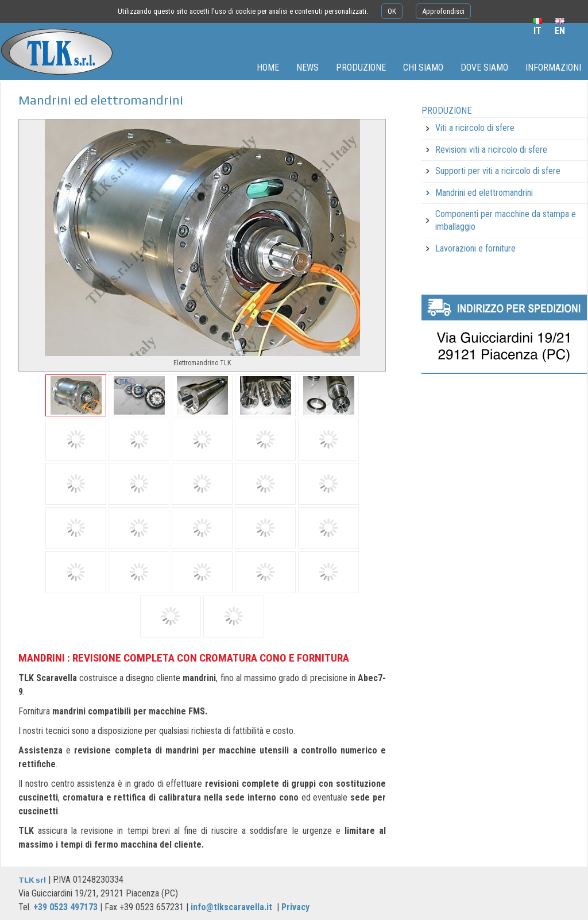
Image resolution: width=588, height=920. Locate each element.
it (537, 30)
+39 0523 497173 (65, 907)
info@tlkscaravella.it (231, 907)
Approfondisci (443, 11)
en (560, 30)
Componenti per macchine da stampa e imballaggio (506, 220)
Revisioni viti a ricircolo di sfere (491, 150)
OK (392, 11)
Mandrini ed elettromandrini (484, 193)
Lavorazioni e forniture (475, 248)
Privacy (295, 907)
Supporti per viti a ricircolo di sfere (498, 171)
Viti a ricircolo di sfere (475, 128)
